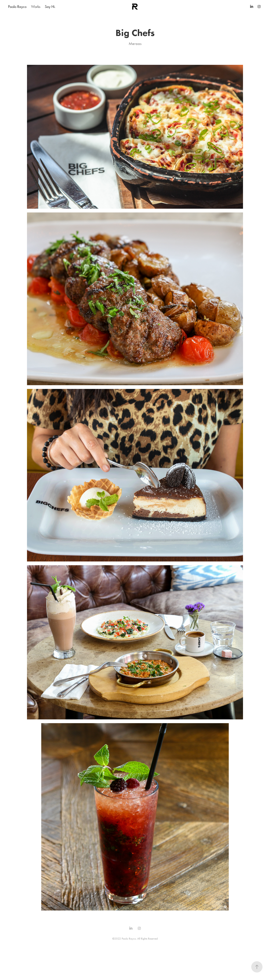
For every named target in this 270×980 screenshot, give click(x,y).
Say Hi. (50, 7)
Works (36, 7)
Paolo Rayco (17, 7)
